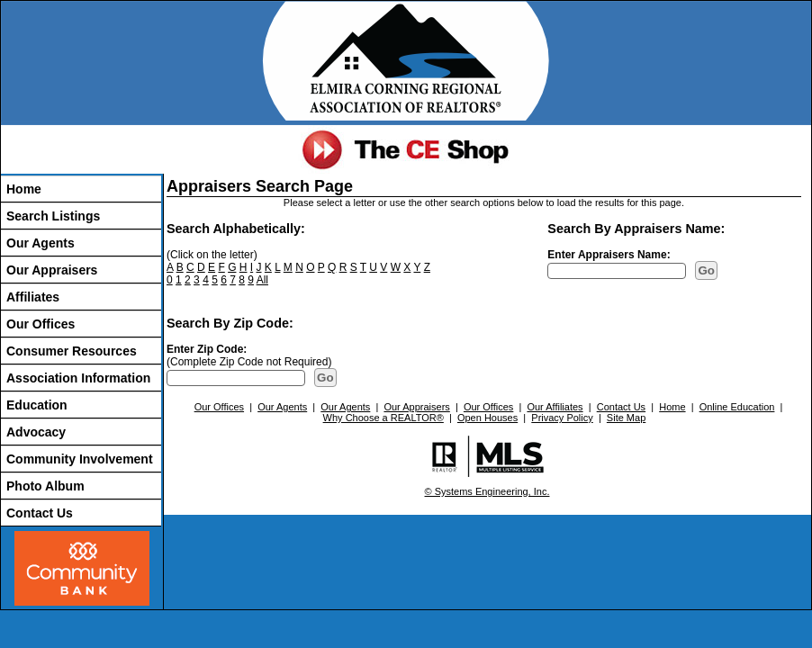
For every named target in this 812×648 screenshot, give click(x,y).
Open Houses (487, 418)
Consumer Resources (72, 351)
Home (24, 189)
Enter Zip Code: (207, 349)
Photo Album (45, 486)
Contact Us (40, 513)
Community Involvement (80, 459)
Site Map (626, 418)
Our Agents (41, 243)
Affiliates (33, 297)
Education (37, 405)
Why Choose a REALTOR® (383, 418)
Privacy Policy (562, 418)
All (262, 280)
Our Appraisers (52, 270)
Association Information (78, 378)
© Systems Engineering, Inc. (487, 491)
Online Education (737, 407)
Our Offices (41, 324)
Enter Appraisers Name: (609, 255)
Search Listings (53, 216)
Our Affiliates (555, 407)
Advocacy (36, 432)
